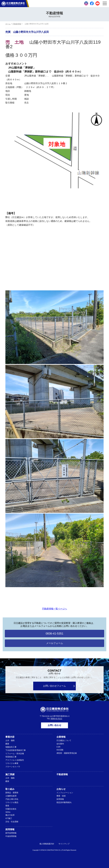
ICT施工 (9, 818)
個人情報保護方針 (47, 844)
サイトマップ (64, 844)
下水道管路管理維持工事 (16, 750)
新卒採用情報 (11, 833)
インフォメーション (65, 793)
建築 (7, 744)
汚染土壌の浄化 (12, 799)
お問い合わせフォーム (54, 686)
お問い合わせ (54, 725)
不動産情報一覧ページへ (54, 609)
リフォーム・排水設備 (15, 754)
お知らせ (61, 789)
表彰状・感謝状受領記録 (67, 753)
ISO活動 (60, 750)
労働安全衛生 (11, 809)
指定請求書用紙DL (64, 802)
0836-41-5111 (56, 719)
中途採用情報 (11, 836)
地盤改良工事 (11, 747)
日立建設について (64, 740)
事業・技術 (61, 796)
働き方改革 (10, 815)
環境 (7, 806)
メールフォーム (55, 643)
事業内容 (10, 737)
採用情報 (60, 799)
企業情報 (61, 737)
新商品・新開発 (12, 793)
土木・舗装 (10, 740)
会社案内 (60, 744)
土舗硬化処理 (11, 796)
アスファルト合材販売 (15, 760)
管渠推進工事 (11, 757)
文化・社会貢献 (12, 822)
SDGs (8, 812)
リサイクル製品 (12, 802)
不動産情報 (62, 774)
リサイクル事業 (12, 763)
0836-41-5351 (55, 633)
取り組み (10, 789)
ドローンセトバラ (13, 767)
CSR (58, 747)
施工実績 (10, 774)
